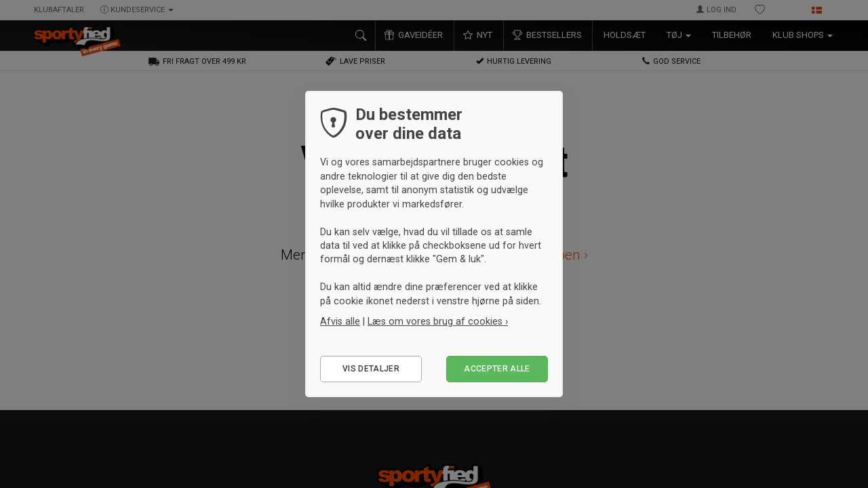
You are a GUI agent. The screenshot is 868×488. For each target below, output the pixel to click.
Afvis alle (340, 321)
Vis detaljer (371, 369)
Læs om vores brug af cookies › (438, 321)
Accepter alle (497, 369)
